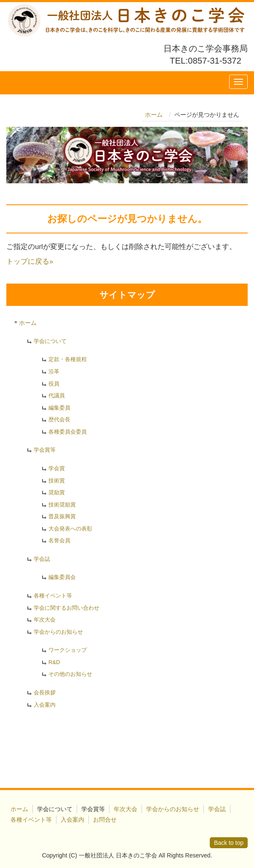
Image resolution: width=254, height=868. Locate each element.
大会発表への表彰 (70, 529)
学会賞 (57, 468)
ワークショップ (68, 650)
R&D (54, 662)
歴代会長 (59, 419)
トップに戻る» (30, 261)
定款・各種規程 (68, 359)
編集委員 (59, 408)
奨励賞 (57, 492)
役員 (54, 384)
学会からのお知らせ (58, 632)
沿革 (54, 371)
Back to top (229, 843)
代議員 (57, 395)
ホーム (154, 115)
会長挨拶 (45, 693)
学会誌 (42, 559)
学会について (50, 341)
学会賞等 (45, 450)
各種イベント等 (53, 596)
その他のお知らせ (70, 674)
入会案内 (45, 705)
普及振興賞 (62, 516)
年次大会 (45, 620)
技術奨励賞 (62, 505)
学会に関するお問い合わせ (67, 608)
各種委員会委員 (68, 432)
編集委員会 (62, 577)
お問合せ (105, 820)
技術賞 (57, 481)
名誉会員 (59, 540)
